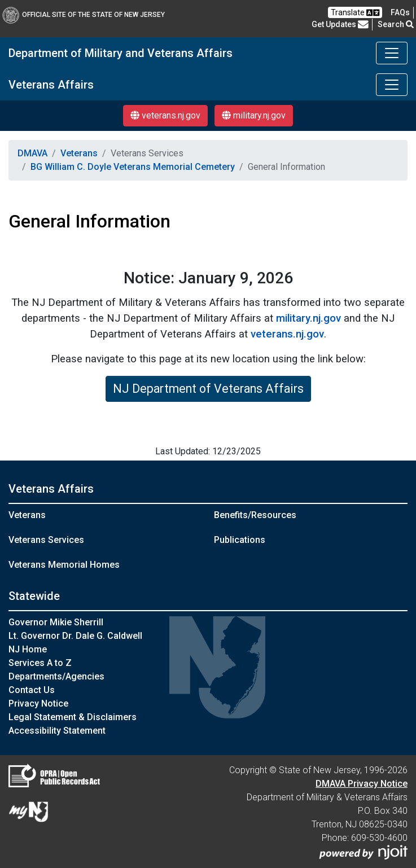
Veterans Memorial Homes (64, 565)
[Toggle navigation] (392, 53)
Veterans (79, 153)
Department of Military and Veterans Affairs (121, 53)
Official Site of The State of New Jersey (84, 15)
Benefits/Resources (255, 515)
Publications (240, 540)
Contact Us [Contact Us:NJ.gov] (32, 690)
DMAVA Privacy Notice (362, 784)
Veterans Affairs (51, 85)
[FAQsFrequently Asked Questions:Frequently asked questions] (400, 12)
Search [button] (396, 24)
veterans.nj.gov (165, 115)
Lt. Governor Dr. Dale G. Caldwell (75, 636)
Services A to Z (40, 663)
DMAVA (32, 153)
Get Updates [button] (340, 24)
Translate (355, 13)
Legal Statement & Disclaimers (73, 717)
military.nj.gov (254, 115)
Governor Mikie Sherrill (56, 622)
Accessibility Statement (57, 731)
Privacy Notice (38, 703)
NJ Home (28, 649)
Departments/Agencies (56, 676)
